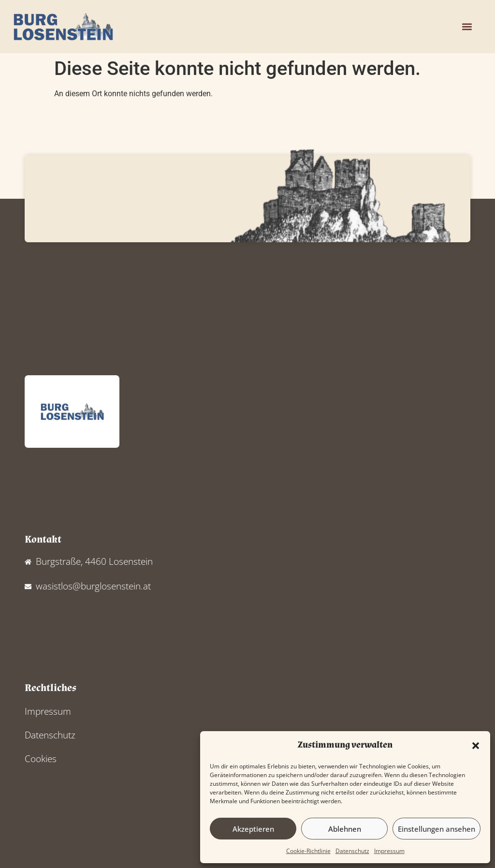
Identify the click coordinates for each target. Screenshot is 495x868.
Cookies (41, 758)
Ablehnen (345, 829)
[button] (476, 746)
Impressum (389, 851)
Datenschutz (352, 851)
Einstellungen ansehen (437, 829)
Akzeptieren (253, 829)
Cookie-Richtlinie (308, 851)
